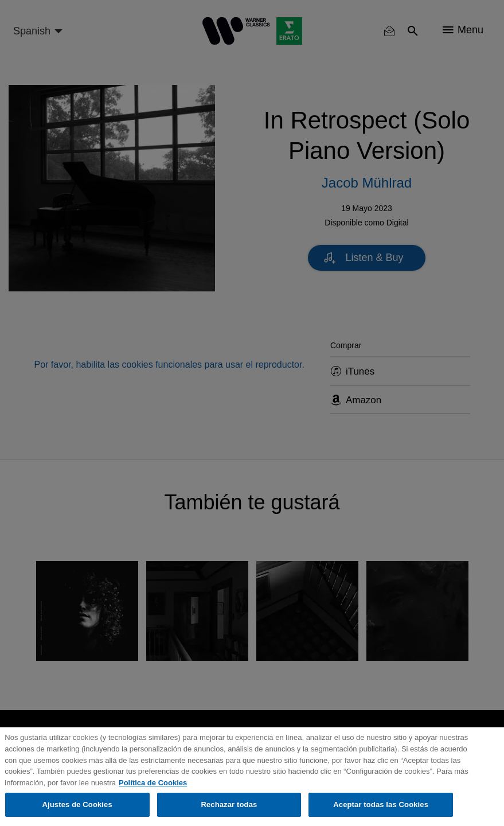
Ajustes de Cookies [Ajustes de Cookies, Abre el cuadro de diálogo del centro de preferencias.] (77, 804)
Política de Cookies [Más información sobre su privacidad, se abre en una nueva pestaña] (153, 783)
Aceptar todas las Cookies (381, 804)
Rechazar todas (229, 804)
